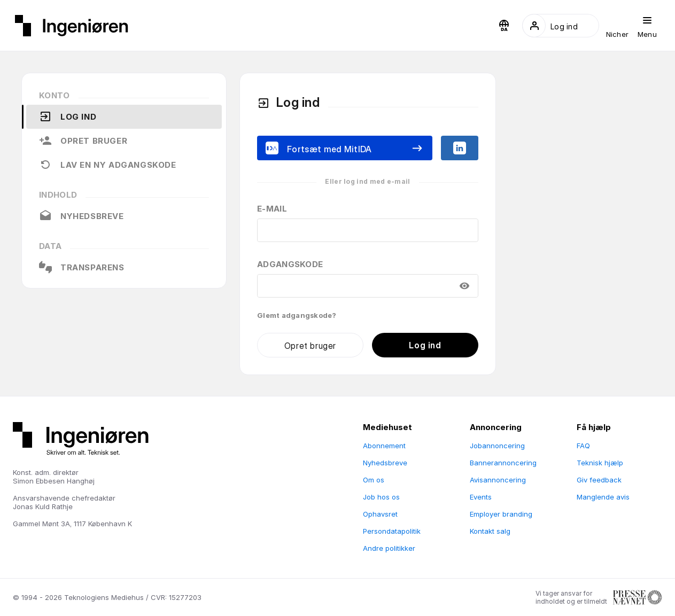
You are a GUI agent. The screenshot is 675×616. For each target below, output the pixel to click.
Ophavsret (380, 514)
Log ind (68, 116)
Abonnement (384, 446)
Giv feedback (599, 480)
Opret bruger (83, 141)
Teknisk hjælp (600, 463)
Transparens (82, 267)
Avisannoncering (498, 480)
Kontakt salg (490, 531)
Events (481, 497)
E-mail (272, 209)
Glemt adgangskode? (297, 315)
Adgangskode (290, 264)
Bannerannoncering (503, 463)
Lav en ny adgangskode (108, 165)
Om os (374, 480)
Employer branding (501, 514)
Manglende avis (603, 497)
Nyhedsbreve (82, 216)
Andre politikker (389, 548)
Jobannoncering (497, 446)
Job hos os (381, 497)
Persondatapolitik (392, 531)
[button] (504, 26)
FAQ (583, 446)
